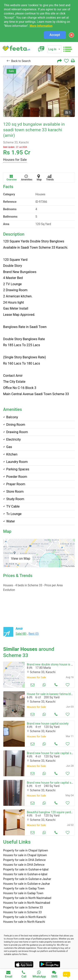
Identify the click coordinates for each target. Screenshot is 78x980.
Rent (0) (34, 634)
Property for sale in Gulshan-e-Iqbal (26, 869)
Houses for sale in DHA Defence (24, 865)
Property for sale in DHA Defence (24, 860)
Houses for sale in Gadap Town (23, 893)
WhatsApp (39, 974)
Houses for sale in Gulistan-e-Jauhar (27, 884)
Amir (19, 629)
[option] (39, 91)
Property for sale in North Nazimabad (27, 898)
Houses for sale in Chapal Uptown (25, 855)
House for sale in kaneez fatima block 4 (52, 694)
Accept (55, 35)
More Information (41, 26)
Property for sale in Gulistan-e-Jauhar (27, 879)
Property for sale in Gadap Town (24, 888)
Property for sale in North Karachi (25, 917)
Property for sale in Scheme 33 (23, 907)
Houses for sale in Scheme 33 (22, 912)
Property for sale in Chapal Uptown (26, 850)
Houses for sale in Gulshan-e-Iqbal (25, 874)
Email (9, 974)
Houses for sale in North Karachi (24, 922)
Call (24, 974)
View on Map (21, 559)
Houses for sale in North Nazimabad (27, 903)
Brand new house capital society (48, 724)
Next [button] (67, 91)
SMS (54, 974)
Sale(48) (21, 634)
